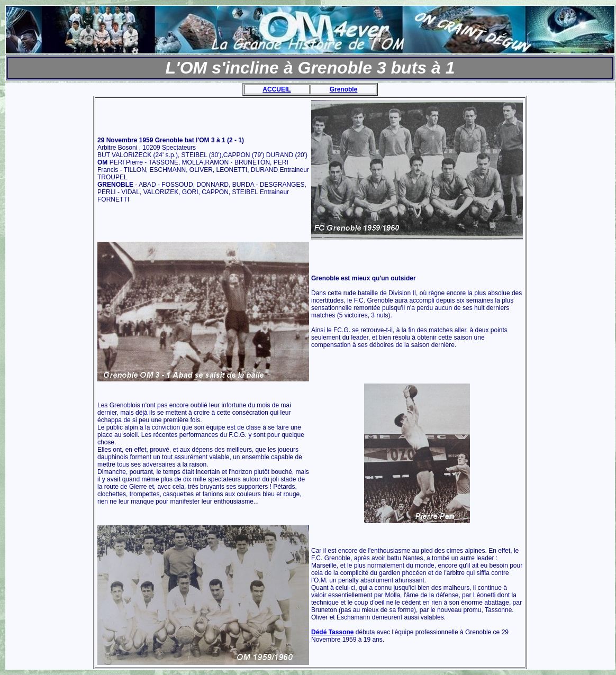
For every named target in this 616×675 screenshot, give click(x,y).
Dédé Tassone (332, 632)
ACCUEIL (277, 89)
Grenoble (344, 89)
